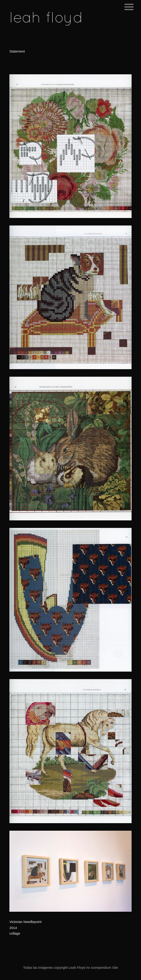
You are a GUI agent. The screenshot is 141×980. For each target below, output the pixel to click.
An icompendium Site (102, 968)
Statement (17, 51)
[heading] (46, 21)
